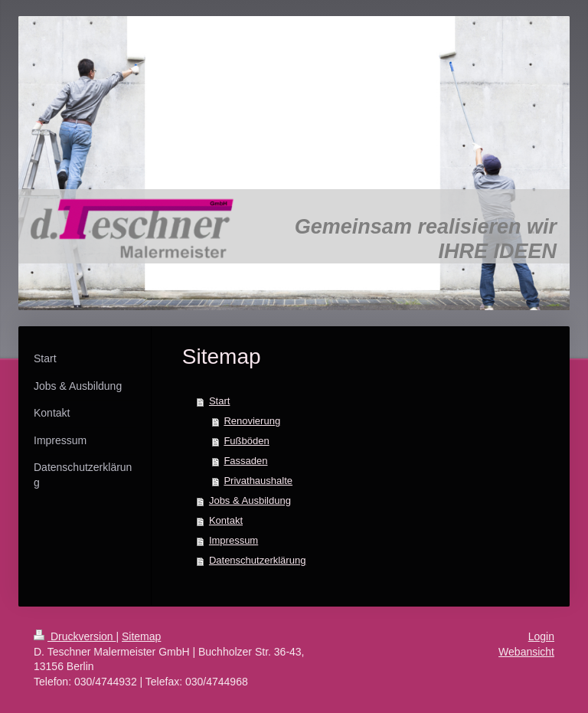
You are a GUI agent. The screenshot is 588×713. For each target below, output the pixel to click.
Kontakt (226, 520)
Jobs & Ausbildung (250, 500)
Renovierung (252, 421)
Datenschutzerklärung (257, 560)
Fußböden (246, 441)
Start (219, 401)
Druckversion (75, 636)
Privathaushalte (258, 481)
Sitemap (141, 636)
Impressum (234, 540)
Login (541, 636)
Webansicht (526, 652)
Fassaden (245, 461)
